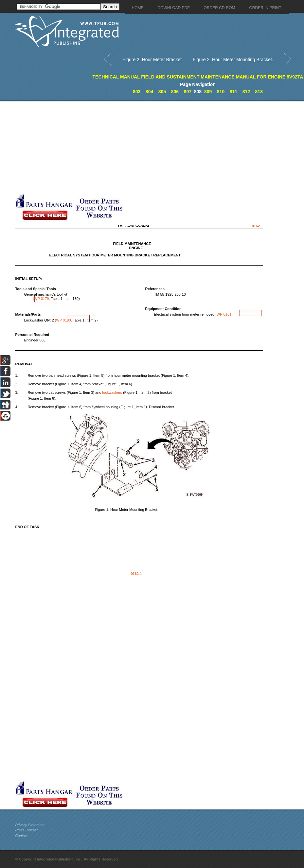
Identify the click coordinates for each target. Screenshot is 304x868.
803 (137, 92)
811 (233, 92)
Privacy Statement (30, 825)
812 (246, 92)
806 (175, 92)
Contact (21, 836)
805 (162, 92)
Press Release (27, 830)
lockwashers (112, 392)
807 (188, 92)
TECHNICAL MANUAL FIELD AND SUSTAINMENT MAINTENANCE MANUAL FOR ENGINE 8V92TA (198, 77)
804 (149, 92)
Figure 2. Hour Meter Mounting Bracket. (233, 60)
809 (208, 92)
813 (259, 92)
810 (221, 92)
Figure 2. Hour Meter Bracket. (153, 60)
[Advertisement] (154, 147)
